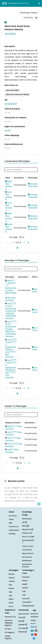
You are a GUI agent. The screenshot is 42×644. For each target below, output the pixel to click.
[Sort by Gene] (11, 178)
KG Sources (27, 557)
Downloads (27, 519)
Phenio (12, 588)
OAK (24, 591)
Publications (14, 530)
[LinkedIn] (32, 634)
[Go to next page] (24, 243)
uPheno (12, 581)
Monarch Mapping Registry (9, 623)
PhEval (25, 581)
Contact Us (14, 527)
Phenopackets (28, 606)
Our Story (13, 516)
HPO (10, 585)
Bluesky (22, 632)
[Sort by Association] (25, 178)
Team (11, 519)
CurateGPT (27, 602)
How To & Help (28, 537)
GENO (11, 599)
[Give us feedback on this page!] (39, 504)
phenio (8, 130)
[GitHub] (36, 630)
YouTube (23, 628)
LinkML (25, 584)
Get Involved (24, 614)
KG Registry (10, 632)
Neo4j (26, 526)
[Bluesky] (34, 638)
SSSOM (25, 588)
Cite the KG (27, 550)
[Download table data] (17, 247)
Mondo (12, 574)
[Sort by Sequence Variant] (22, 422)
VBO (10, 596)
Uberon (12, 578)
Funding (12, 534)
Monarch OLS (10, 617)
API (24, 522)
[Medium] (32, 630)
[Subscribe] (32, 627)
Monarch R (28, 529)
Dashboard (27, 561)
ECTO (11, 606)
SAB (10, 523)
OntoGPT (26, 599)
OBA (10, 592)
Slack (22, 617)
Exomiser (26, 577)
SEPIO (11, 603)
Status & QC (27, 533)
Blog (21, 621)
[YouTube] (36, 634)
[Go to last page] (28, 243)
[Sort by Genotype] (15, 277)
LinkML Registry (8, 637)
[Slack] (36, 627)
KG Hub (8, 629)
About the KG (28, 553)
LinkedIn (23, 625)
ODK (24, 595)
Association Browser (27, 565)
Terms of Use (28, 546)
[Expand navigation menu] (39, 3)
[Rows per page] (22, 237)
